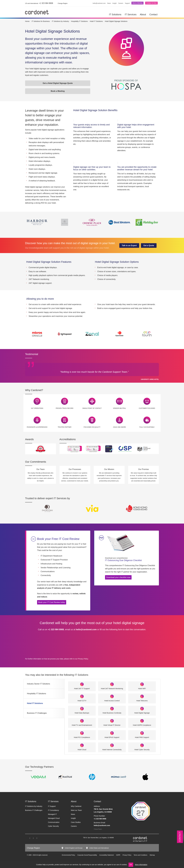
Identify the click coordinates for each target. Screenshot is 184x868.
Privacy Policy (83, 659)
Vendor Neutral (120, 408)
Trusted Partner (65, 427)
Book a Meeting (137, 3)
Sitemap (152, 855)
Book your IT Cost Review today (52, 602)
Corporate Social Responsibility (87, 855)
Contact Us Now (151, 3)
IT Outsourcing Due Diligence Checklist (130, 559)
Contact (153, 14)
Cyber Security (53, 826)
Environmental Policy (68, 855)
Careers (121, 3)
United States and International (99, 848)
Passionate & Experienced (37, 427)
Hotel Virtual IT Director (112, 725)
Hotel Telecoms (142, 701)
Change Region (98, 829)
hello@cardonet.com (99, 3)
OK (131, 865)
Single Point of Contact (92, 408)
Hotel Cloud (82, 750)
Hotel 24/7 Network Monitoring (112, 689)
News (109, 3)
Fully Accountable (147, 427)
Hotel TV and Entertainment (82, 725)
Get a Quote (149, 245)
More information (141, 865)
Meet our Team (76, 810)
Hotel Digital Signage (142, 713)
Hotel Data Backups (82, 713)
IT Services (131, 14)
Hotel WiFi (142, 689)
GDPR (118, 855)
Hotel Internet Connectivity (112, 750)
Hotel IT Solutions (35, 703)
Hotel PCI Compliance (82, 737)
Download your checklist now (118, 577)
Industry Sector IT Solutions (38, 684)
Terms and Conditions (140, 855)
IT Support (52, 806)
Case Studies (76, 822)
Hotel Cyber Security (142, 750)
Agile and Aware (119, 427)
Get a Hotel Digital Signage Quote (58, 83)
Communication (54, 822)
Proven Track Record (65, 408)
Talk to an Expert (129, 245)
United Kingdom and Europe (74, 848)
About (143, 14)
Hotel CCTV (82, 701)
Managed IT (52, 814)
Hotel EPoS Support (112, 737)
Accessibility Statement (106, 855)
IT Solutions (115, 14)
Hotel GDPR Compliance (142, 725)
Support (127, 3)
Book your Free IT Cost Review (58, 539)
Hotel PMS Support (142, 737)
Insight (114, 3)
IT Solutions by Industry (34, 806)
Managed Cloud (54, 818)
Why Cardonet (76, 806)
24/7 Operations (37, 408)
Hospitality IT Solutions (36, 694)
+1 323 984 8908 (39, 3)
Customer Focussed (147, 408)
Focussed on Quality (92, 427)
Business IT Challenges (37, 713)
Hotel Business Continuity (112, 713)
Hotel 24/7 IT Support (82, 689)
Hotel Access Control (112, 701)
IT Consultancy (53, 810)
